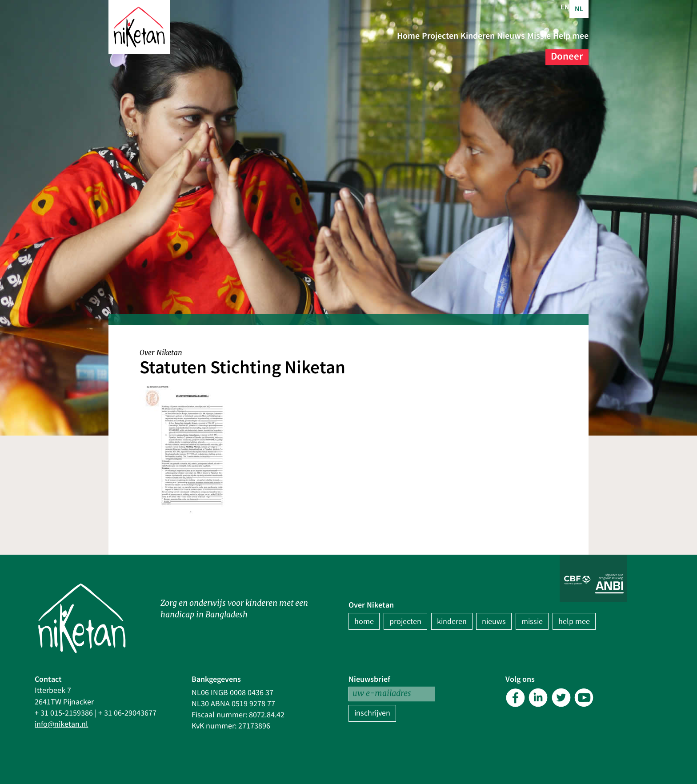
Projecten (461, 35)
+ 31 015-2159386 (64, 713)
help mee (574, 622)
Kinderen (517, 35)
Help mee (516, 53)
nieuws (494, 622)
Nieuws (567, 35)
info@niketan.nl (61, 724)
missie (532, 622)
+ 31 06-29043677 (127, 713)
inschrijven (372, 713)
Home (413, 35)
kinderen (452, 622)
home (364, 622)
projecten (405, 622)
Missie (468, 53)
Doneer (567, 53)
